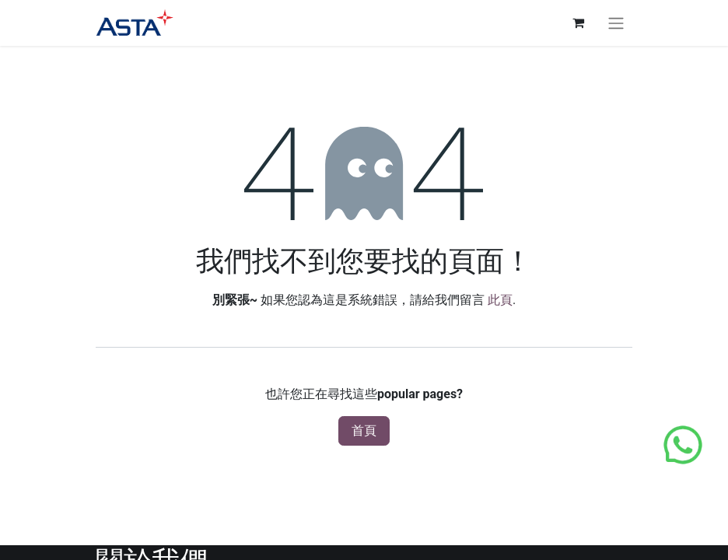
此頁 (500, 300)
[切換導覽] (616, 23)
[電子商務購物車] (578, 23)
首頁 (364, 430)
